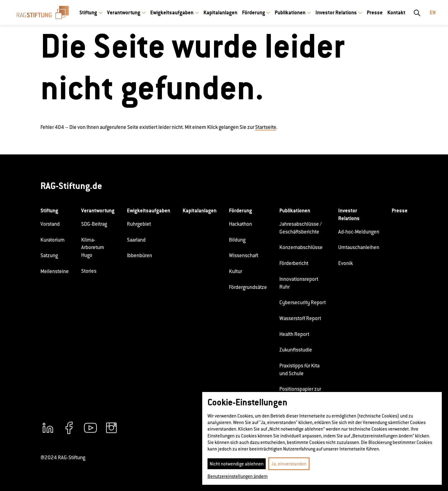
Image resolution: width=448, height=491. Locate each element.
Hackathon (240, 224)
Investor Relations (336, 12)
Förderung (254, 12)
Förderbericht (294, 263)
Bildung (237, 240)
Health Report (294, 334)
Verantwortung (124, 12)
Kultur (236, 271)
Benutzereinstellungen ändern (238, 476)
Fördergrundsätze (248, 287)
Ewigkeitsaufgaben (172, 12)
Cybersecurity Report (303, 302)
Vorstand (50, 224)
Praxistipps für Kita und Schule (299, 370)
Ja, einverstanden (289, 464)
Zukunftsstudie (296, 350)
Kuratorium (53, 240)
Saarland (136, 240)
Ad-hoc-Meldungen (359, 232)
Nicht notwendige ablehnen (237, 464)
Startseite (266, 127)
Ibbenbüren (140, 255)
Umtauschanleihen (359, 247)
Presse (375, 12)
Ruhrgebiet (139, 224)
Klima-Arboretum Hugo (93, 248)
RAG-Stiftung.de (71, 186)
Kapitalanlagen (220, 12)
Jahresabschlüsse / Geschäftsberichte (301, 228)
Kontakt (396, 12)
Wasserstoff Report (300, 318)
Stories (89, 271)
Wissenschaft (244, 255)
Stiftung (88, 12)
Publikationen (290, 12)
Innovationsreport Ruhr (299, 283)
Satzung (49, 255)
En (433, 12)
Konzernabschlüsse (301, 247)
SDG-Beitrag (94, 224)
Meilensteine (55, 271)
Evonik (345, 263)
